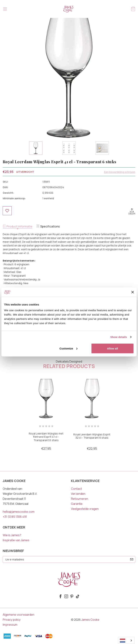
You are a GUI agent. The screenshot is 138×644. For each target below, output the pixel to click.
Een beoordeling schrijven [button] (120, 172)
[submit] (132, 559)
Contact (76, 489)
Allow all (112, 348)
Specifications (48, 226)
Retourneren (80, 499)
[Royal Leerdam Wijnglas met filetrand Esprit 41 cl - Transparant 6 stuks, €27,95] (46, 399)
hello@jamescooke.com (19, 512)
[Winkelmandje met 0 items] (133, 9)
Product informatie (18, 226)
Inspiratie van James (16, 540)
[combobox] (126, 641)
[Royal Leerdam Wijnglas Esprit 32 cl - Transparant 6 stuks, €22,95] (92, 399)
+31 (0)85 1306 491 (15, 517)
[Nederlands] (126, 641)
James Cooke (90, 620)
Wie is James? (12, 535)
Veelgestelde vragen (85, 509)
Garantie (77, 504)
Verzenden (78, 494)
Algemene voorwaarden (19, 615)
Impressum (10, 625)
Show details (119, 337)
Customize (68, 348)
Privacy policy (12, 620)
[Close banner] (133, 292)
